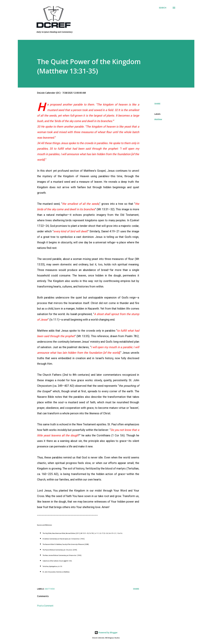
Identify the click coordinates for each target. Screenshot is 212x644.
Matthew (158, 119)
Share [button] (157, 104)
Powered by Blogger (106, 632)
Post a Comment (45, 606)
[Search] (163, 8)
